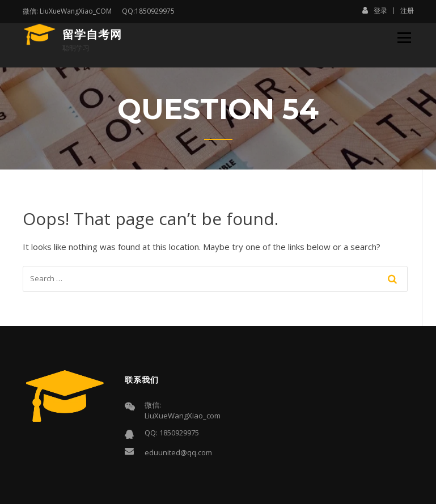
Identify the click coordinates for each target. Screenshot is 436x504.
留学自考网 (92, 35)
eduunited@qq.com (178, 452)
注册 (407, 11)
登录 (375, 10)
